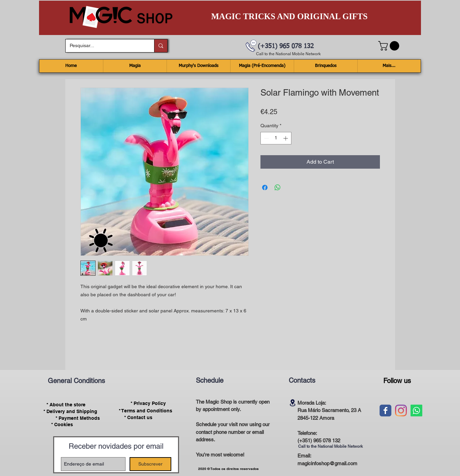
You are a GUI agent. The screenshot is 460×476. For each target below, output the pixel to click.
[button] (390, 46)
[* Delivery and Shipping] (70, 411)
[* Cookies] (62, 425)
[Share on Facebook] (265, 188)
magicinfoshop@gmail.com (327, 463)
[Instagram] (401, 411)
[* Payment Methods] (78, 418)
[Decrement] (266, 138)
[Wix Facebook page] (385, 411)
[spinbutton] (276, 138)
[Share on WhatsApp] (278, 188)
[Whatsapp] (416, 411)
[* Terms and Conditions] (146, 411)
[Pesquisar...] (105, 46)
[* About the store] (66, 405)
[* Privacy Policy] (148, 403)
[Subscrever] (150, 464)
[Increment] (286, 138)
